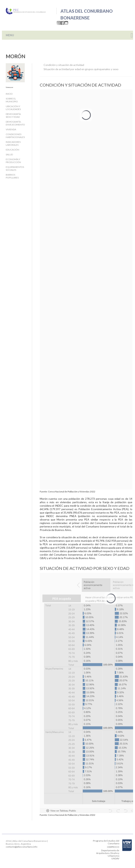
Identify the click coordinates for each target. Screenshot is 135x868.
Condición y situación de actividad (64, 65)
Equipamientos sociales (15, 168)
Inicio (9, 94)
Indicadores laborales (13, 143)
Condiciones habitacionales (15, 136)
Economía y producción (13, 161)
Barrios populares (12, 176)
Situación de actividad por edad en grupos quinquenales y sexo (81, 69)
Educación (12, 150)
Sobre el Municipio (12, 100)
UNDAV (115, 858)
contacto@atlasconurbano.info (22, 847)
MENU (10, 35)
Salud (9, 154)
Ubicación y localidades (13, 108)
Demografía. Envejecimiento (15, 123)
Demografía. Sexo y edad (14, 115)
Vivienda (11, 129)
